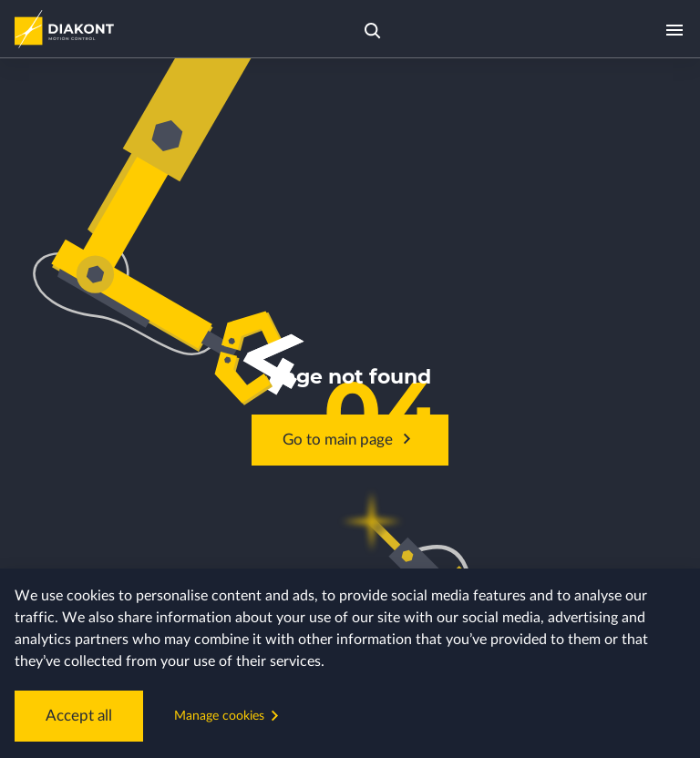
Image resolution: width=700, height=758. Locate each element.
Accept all (71, 721)
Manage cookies (214, 720)
